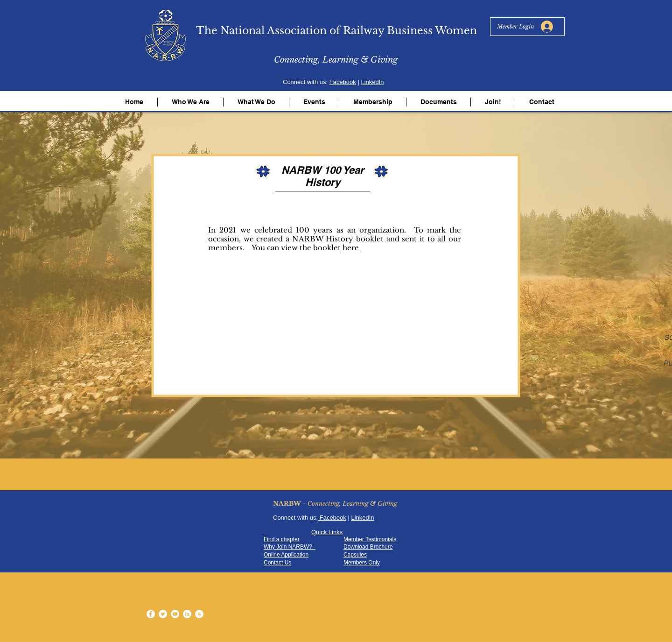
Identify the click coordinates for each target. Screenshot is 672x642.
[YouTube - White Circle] (175, 614)
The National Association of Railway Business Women (336, 31)
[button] (190, 102)
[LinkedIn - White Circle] (187, 614)
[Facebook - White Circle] (151, 614)
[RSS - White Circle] (199, 614)
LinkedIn (372, 82)
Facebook (343, 82)
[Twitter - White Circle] (163, 614)
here (352, 248)
